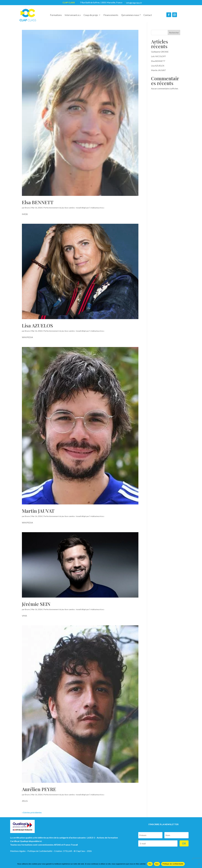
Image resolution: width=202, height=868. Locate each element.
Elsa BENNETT (38, 205)
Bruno (27, 210)
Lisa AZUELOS (37, 328)
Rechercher (174, 35)
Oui (150, 864)
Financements (111, 15)
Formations (56, 15)
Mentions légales (18, 854)
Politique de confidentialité (173, 864)
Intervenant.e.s (73, 15)
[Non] (199, 864)
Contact (148, 15)
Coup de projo (91, 15)
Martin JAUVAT (38, 513)
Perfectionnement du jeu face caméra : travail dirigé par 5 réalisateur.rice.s (74, 210)
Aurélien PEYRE (39, 792)
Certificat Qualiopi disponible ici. (26, 844)
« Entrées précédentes (32, 815)
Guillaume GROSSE (160, 54)
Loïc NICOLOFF (158, 59)
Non (157, 864)
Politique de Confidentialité (40, 854)
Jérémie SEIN (36, 607)
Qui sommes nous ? (131, 15)
